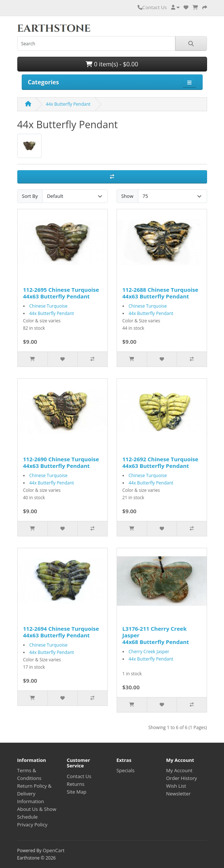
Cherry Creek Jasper (149, 652)
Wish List (176, 786)
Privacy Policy (32, 825)
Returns (76, 784)
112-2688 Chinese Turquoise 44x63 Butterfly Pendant (161, 293)
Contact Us (152, 7)
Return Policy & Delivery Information (35, 794)
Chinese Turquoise (49, 306)
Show (127, 196)
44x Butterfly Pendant (68, 104)
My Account (179, 770)
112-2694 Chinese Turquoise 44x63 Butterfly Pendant (61, 632)
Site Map (77, 792)
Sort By (30, 196)
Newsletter (179, 794)
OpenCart (54, 850)
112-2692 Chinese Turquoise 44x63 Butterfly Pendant (161, 462)
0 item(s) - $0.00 (112, 64)
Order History (182, 778)
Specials (126, 770)
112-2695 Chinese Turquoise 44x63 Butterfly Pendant (61, 293)
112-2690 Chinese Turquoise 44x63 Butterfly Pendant (61, 462)
